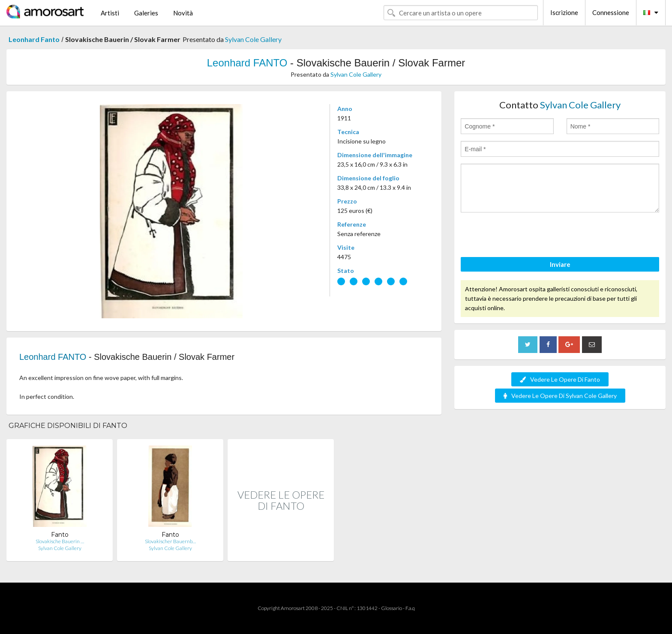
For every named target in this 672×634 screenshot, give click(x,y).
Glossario (391, 608)
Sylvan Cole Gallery (253, 39)
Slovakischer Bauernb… (170, 541)
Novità (183, 13)
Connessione (611, 12)
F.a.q (410, 608)
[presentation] (526, 236)
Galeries (146, 13)
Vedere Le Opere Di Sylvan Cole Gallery (560, 396)
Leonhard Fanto (34, 39)
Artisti (110, 13)
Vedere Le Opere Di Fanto (560, 379)
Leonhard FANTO (247, 63)
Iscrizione (564, 12)
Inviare (560, 264)
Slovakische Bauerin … (60, 541)
